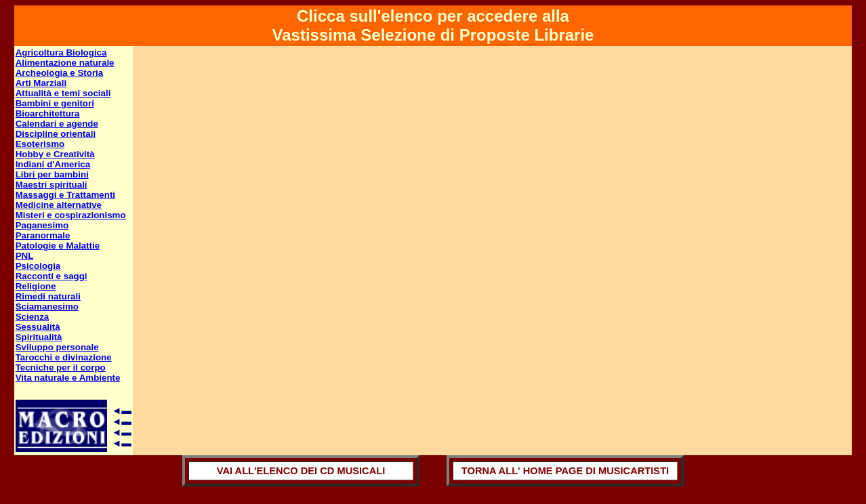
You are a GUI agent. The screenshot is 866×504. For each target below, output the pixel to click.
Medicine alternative (59, 205)
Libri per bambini (52, 174)
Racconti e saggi (51, 276)
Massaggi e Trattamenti (65, 195)
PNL (25, 256)
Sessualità (38, 327)
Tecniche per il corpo (61, 367)
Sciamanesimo (47, 307)
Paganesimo (42, 225)
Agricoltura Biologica (61, 52)
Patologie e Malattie (58, 246)
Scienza (33, 317)
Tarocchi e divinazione (64, 357)
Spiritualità (39, 337)
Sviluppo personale (57, 347)
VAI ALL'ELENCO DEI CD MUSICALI (301, 471)
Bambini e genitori (55, 103)
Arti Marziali (41, 83)
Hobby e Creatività (55, 154)
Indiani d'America (53, 164)
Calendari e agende (57, 124)
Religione (36, 286)
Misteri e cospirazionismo (71, 215)
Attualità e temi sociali (63, 93)
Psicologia (38, 266)
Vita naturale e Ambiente (68, 378)
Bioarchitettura (48, 113)
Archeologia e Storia (60, 73)
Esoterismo (40, 144)
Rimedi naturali (48, 296)
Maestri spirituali (51, 185)
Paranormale (43, 235)
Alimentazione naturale (65, 63)
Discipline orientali (56, 134)
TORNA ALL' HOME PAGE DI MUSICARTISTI (565, 471)
